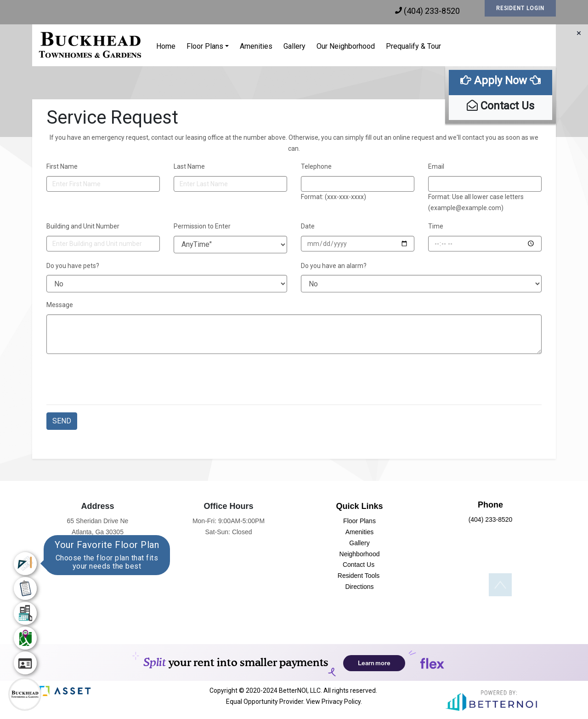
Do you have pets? (73, 266)
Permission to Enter (202, 226)
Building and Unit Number (83, 226)
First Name (62, 166)
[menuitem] (25, 564)
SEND (62, 421)
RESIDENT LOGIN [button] (520, 8)
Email (436, 166)
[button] (90, 45)
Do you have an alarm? (334, 266)
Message (60, 305)
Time (436, 226)
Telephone (316, 166)
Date (308, 226)
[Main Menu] (25, 694)
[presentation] (116, 379)
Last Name (189, 166)
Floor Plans (205, 46)
